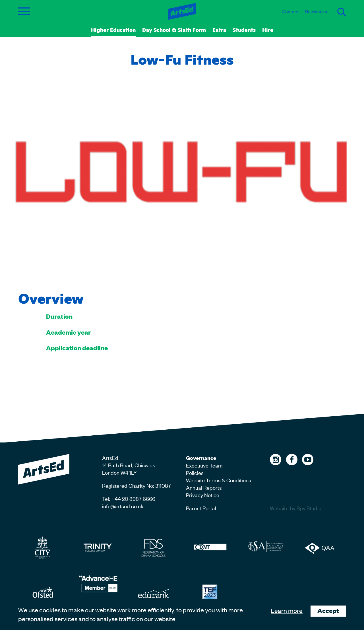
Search (342, 12)
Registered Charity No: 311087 (136, 485)
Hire (268, 30)
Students (244, 30)
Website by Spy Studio (296, 508)
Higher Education (113, 30)
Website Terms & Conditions (219, 480)
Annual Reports (204, 487)
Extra (219, 30)
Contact (290, 11)
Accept (328, 611)
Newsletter (316, 11)
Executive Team (204, 465)
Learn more (287, 610)
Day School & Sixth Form (174, 30)
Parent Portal (201, 508)
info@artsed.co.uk (123, 506)
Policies (195, 472)
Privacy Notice (203, 495)
